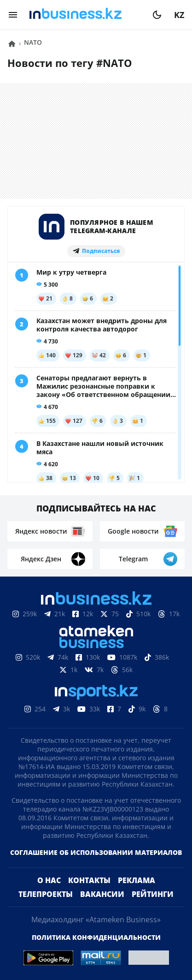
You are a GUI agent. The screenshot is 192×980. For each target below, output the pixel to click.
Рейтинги (153, 894)
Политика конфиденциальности (96, 937)
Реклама (137, 880)
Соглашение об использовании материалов (96, 852)
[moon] (157, 15)
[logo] (85, 15)
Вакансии (102, 894)
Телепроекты (46, 894)
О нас (49, 880)
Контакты (89, 880)
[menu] (13, 15)
